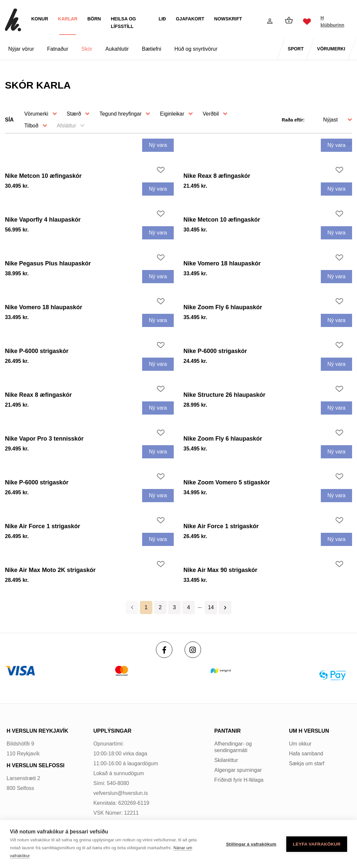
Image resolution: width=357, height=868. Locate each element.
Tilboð (31, 126)
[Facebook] (164, 650)
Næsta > (225, 608)
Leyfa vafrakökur (317, 844)
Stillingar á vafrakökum (251, 844)
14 (211, 607)
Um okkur (300, 744)
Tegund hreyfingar (120, 114)
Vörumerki (36, 114)
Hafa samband (306, 754)
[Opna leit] (254, 22)
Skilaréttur (226, 760)
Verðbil (211, 114)
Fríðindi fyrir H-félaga (239, 780)
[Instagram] (193, 650)
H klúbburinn (332, 21)
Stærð (74, 114)
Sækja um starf (307, 763)
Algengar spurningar (238, 770)
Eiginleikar (172, 114)
